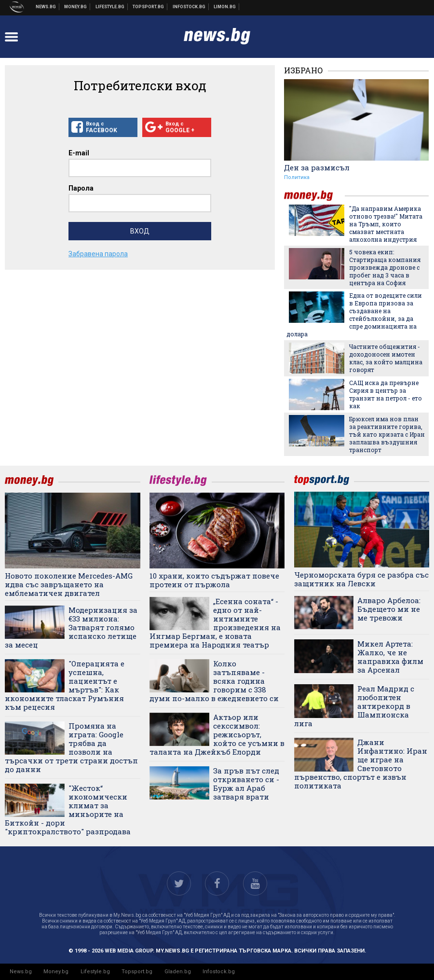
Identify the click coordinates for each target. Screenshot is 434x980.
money (314, 196)
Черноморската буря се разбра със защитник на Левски (361, 579)
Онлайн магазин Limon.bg (225, 7)
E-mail (79, 153)
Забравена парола (98, 254)
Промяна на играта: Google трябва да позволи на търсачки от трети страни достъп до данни (71, 747)
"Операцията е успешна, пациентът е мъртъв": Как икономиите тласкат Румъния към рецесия (65, 685)
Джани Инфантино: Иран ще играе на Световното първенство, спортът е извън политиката (361, 764)
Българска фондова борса (189, 7)
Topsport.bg (137, 972)
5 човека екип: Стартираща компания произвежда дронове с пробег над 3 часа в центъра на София (385, 267)
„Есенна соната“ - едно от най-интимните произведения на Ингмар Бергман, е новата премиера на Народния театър (215, 623)
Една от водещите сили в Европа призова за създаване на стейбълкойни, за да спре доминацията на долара (354, 315)
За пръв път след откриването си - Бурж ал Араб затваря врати (246, 784)
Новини (46, 7)
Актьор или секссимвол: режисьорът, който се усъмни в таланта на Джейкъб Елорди (217, 734)
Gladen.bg (178, 972)
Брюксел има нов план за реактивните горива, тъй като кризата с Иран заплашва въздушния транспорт (387, 434)
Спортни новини (149, 7)
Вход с (103, 127)
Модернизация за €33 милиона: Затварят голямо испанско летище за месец (71, 627)
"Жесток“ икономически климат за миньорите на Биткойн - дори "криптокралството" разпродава (68, 810)
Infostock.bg (219, 972)
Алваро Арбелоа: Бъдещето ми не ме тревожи (389, 609)
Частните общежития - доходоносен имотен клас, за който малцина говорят (386, 358)
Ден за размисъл (317, 167)
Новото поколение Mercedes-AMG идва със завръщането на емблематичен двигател (69, 584)
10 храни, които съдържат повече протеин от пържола (214, 580)
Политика (297, 177)
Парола (81, 188)
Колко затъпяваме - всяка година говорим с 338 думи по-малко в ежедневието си (214, 681)
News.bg (21, 972)
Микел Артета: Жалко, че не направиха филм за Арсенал (390, 657)
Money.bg (56, 972)
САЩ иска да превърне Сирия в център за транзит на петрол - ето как (386, 394)
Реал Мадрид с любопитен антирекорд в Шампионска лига (354, 706)
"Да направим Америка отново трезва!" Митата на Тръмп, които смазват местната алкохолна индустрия (386, 224)
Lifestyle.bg (95, 972)
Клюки (110, 7)
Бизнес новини (76, 7)
